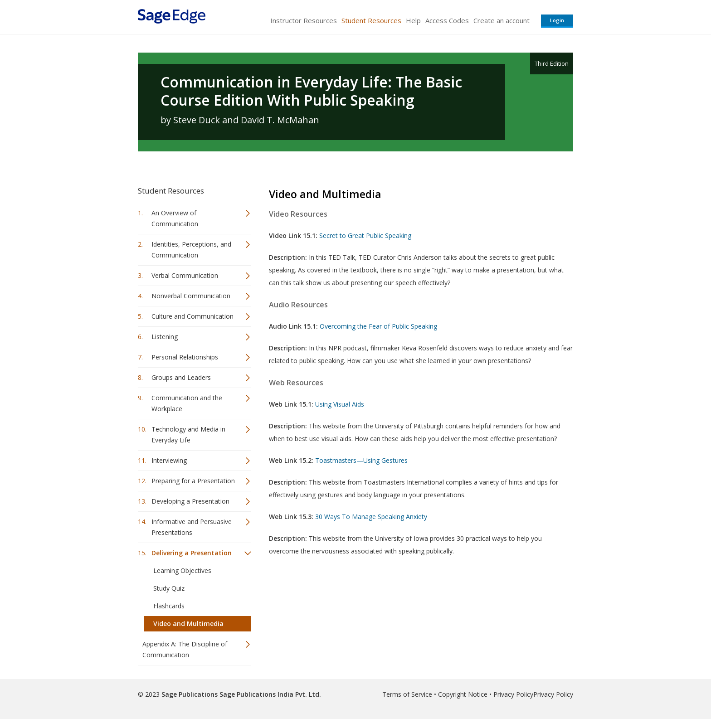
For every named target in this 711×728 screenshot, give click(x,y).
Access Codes (447, 20)
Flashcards (169, 606)
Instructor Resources (304, 20)
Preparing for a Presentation (193, 481)
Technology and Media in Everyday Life (188, 434)
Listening (165, 337)
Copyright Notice (463, 694)
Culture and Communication (192, 316)
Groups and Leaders (181, 377)
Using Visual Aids (340, 404)
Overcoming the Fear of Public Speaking (378, 326)
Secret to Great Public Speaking (365, 235)
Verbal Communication (185, 275)
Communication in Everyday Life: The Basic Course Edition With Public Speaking (311, 91)
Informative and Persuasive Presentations (192, 527)
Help (413, 20)
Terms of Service (407, 694)
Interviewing (169, 460)
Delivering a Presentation (192, 553)
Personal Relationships (185, 357)
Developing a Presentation (190, 501)
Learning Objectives (182, 570)
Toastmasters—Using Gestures (361, 460)
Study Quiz (169, 588)
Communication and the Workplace (187, 403)
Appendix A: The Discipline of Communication (185, 649)
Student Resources (371, 20)
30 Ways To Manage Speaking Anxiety (371, 517)
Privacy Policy (513, 694)
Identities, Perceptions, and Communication (191, 250)
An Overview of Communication (175, 218)
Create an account (502, 20)
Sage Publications (190, 694)
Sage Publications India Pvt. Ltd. (269, 694)
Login (557, 20)
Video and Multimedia (188, 624)
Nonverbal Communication (191, 296)
